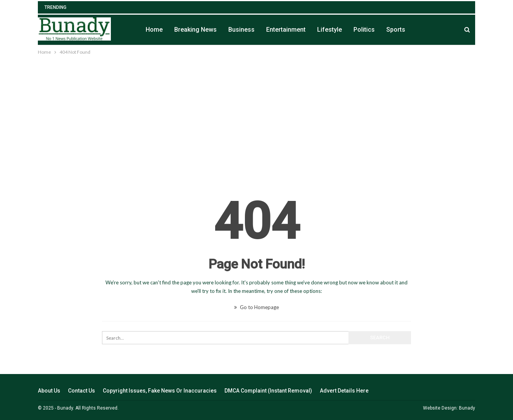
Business (241, 30)
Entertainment (286, 30)
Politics (364, 30)
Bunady (467, 408)
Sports (396, 30)
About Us (49, 391)
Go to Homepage (256, 307)
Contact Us (82, 391)
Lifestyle (330, 30)
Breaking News (195, 30)
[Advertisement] (256, 114)
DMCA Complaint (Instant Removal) (268, 391)
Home (154, 30)
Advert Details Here (344, 391)
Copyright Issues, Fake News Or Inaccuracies (160, 391)
